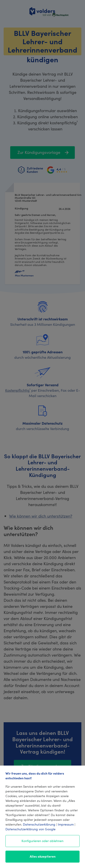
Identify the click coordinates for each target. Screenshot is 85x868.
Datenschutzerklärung (39, 824)
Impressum (66, 824)
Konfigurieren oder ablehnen (42, 841)
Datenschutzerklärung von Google (30, 829)
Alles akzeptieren (43, 856)
